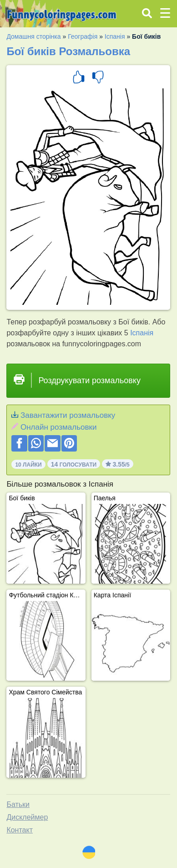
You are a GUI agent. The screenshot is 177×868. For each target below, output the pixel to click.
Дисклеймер (27, 817)
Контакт (20, 830)
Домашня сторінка (33, 36)
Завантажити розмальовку (68, 415)
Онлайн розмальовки (58, 427)
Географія (83, 36)
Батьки (18, 804)
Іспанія (115, 36)
